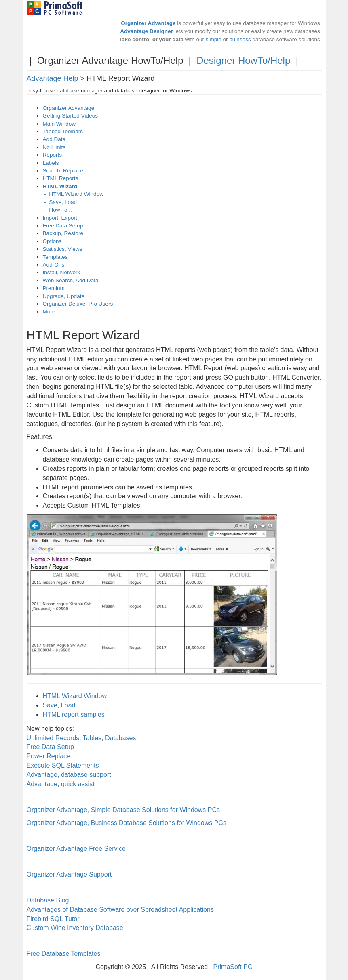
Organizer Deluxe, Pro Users (78, 304)
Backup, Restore (63, 233)
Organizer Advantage (69, 108)
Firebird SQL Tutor (53, 919)
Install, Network (62, 272)
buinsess (240, 39)
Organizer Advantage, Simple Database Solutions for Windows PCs (123, 810)
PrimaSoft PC (233, 967)
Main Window (59, 124)
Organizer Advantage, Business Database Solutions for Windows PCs (127, 823)
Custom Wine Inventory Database (75, 928)
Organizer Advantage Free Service (76, 849)
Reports (53, 155)
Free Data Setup (63, 226)
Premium (54, 288)
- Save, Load (60, 202)
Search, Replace (63, 171)
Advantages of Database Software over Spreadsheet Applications (120, 910)
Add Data (54, 139)
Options (52, 241)
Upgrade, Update (64, 296)
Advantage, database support (69, 775)
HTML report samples (74, 715)
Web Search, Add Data (71, 280)
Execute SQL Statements (63, 765)
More (49, 312)
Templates (55, 257)
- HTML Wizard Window (73, 194)
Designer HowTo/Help (243, 60)
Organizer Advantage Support (69, 874)
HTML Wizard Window (75, 696)
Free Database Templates (64, 954)
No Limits (54, 147)
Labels (51, 163)
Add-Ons (54, 265)
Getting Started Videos (71, 116)
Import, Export (60, 218)
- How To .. (57, 210)
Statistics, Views (63, 249)
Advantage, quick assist (61, 784)
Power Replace (49, 756)
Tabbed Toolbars (63, 131)
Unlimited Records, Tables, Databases (81, 738)
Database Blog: (49, 900)
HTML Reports (61, 178)
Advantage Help (53, 78)
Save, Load (59, 705)
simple (214, 39)
